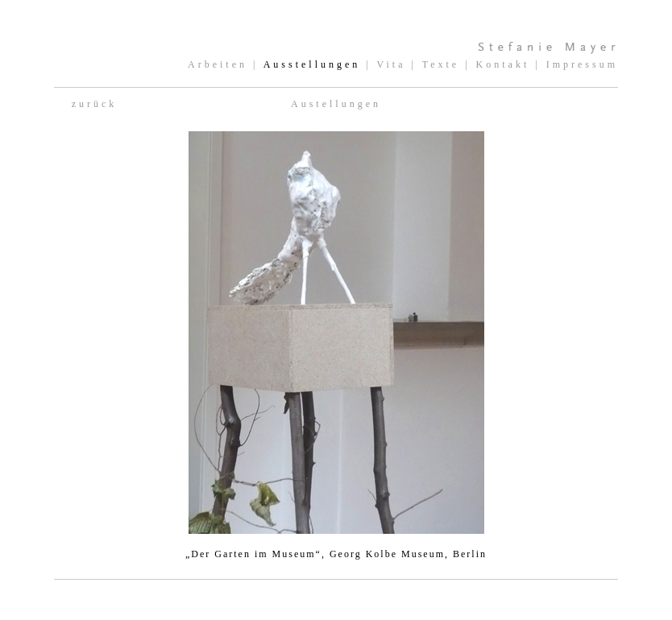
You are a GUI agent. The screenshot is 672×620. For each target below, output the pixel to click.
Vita (392, 64)
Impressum (582, 64)
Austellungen (336, 104)
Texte (441, 64)
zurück (95, 104)
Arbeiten (218, 64)
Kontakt (503, 64)
